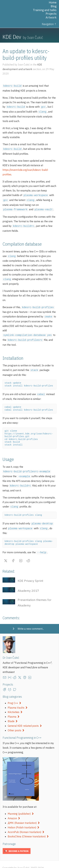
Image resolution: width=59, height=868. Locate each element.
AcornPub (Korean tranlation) (26, 825)
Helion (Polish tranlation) (23, 820)
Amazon (14, 811)
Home (53, 2)
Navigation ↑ (49, 24)
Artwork (51, 17)
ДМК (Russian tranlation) (24, 816)
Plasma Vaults (18, 700)
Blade (13, 714)
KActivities (15, 705)
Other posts (16, 723)
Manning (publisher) (21, 806)
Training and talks (45, 10)
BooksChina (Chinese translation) (28, 829)
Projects (51, 14)
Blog (54, 6)
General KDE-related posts (25, 719)
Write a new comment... (31, 621)
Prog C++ (14, 696)
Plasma (14, 709)
